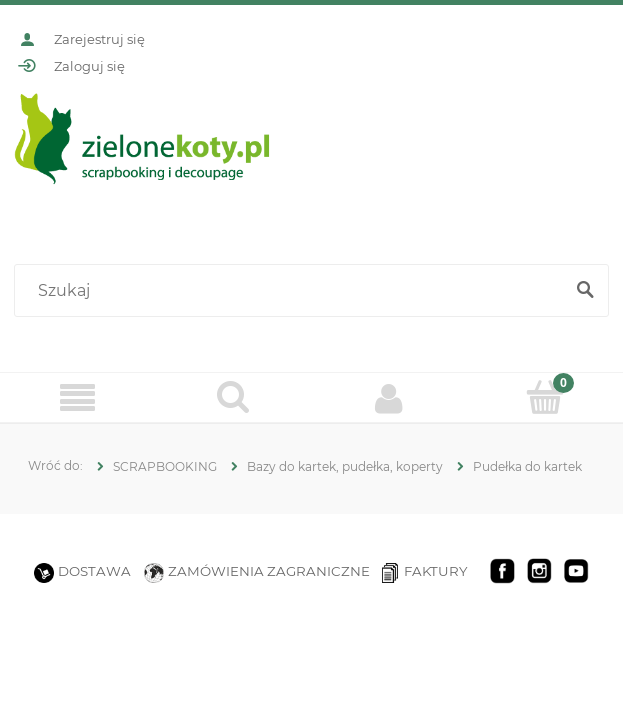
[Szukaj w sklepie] (293, 291)
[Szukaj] (585, 291)
